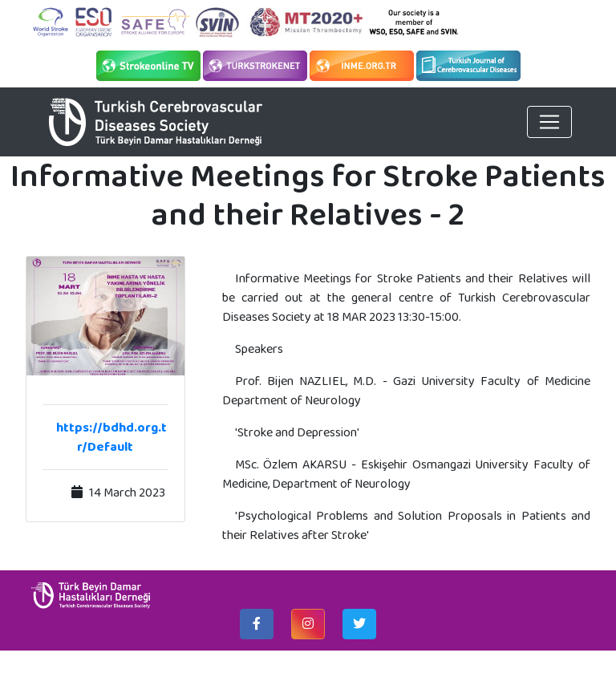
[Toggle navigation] (549, 122)
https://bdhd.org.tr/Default (111, 437)
